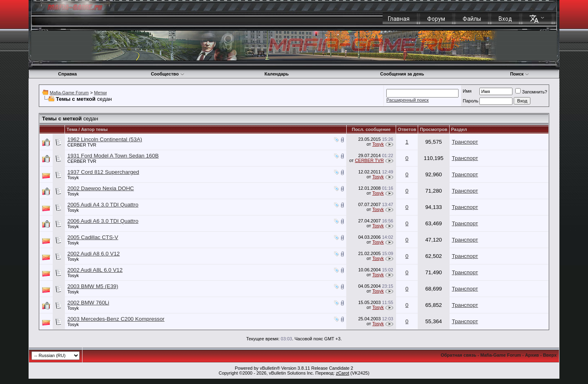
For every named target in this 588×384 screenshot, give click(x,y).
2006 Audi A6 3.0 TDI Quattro (103, 221)
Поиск (520, 74)
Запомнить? (531, 92)
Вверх (550, 355)
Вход (505, 19)
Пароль (470, 101)
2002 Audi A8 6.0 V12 (94, 254)
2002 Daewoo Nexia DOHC (101, 188)
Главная (399, 19)
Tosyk (378, 144)
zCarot (343, 373)
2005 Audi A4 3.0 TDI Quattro (103, 205)
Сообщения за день (402, 74)
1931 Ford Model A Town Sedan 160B (113, 156)
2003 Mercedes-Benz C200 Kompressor (116, 319)
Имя (467, 91)
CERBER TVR (82, 145)
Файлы (472, 19)
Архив (532, 355)
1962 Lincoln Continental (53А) (105, 139)
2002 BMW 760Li (88, 303)
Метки (100, 93)
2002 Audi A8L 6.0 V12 (95, 270)
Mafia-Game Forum (69, 93)
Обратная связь (458, 355)
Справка (67, 74)
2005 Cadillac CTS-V (93, 237)
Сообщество (167, 74)
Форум (436, 19)
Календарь (277, 74)
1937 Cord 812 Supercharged (103, 172)
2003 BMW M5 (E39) (93, 286)
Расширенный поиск (408, 100)
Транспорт (465, 142)
